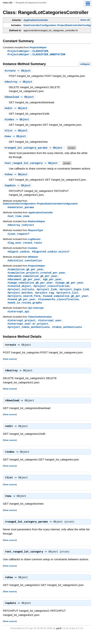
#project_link (47, 294)
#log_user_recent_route (25, 246)
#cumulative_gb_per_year (26, 273)
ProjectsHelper (38, 47)
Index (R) (8, 3)
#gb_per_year (52, 283)
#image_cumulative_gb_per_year (30, 287)
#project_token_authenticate (29, 333)
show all (85, 20)
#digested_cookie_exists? (51, 255)
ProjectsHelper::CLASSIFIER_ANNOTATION (37, 55)
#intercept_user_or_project (28, 329)
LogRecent (34, 242)
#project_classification (52, 290)
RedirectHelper (37, 224)
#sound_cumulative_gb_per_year (65, 301)
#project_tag (44, 297)
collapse (85, 64)
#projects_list (67, 297)
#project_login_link (74, 294)
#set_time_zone (19, 218)
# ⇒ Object (18, 71)
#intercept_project (22, 326)
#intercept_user (50, 326)
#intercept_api (19, 317)
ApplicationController (36, 20)
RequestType (36, 233)
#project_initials (21, 294)
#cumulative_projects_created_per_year (37, 276)
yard (59, 638)
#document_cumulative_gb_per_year (33, 280)
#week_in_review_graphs (25, 308)
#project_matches (20, 297)
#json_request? (19, 237)
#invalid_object (19, 290)
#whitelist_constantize (25, 264)
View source (10, 365)
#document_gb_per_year (24, 283)
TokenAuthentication (40, 322)
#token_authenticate (67, 333)
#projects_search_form (24, 301)
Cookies (33, 251)
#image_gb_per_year (69, 287)
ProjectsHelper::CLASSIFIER (28, 51)
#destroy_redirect (21, 227)
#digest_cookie (19, 255)
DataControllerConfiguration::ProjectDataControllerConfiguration (40, 206)
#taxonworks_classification (58, 304)
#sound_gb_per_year (22, 304)
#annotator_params (21, 209)
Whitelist (33, 260)
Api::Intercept (36, 313)
